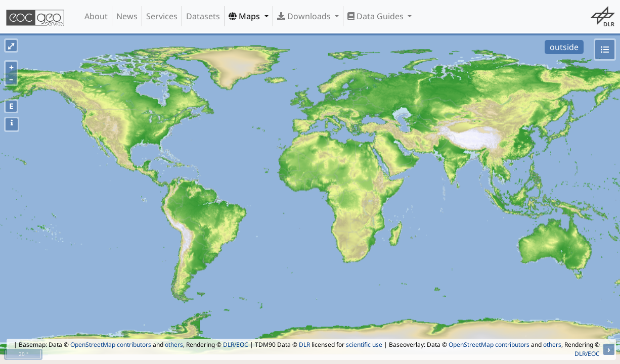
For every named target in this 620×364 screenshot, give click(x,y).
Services (162, 16)
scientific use (364, 345)
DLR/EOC (236, 345)
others (174, 345)
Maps (245, 16)
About (96, 16)
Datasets (203, 16)
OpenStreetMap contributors (111, 345)
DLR (304, 345)
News (127, 16)
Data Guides (377, 16)
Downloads (305, 16)
